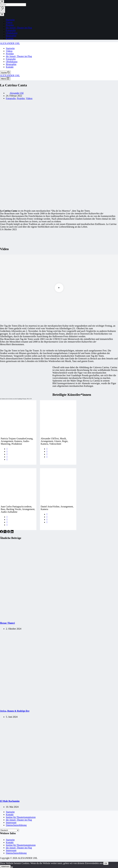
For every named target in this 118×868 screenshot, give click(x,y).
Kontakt (10, 67)
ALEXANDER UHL (10, 43)
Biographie (11, 64)
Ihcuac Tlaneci (7, 623)
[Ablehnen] (12, 867)
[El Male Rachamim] (57, 795)
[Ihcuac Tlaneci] (57, 617)
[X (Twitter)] (5, 532)
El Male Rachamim (10, 801)
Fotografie (11, 59)
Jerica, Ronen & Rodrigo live (15, 711)
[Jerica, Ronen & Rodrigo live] (57, 705)
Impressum (11, 822)
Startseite (10, 48)
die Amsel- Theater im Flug (19, 56)
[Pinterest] (9, 532)
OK (106, 863)
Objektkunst (12, 62)
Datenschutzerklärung (16, 825)
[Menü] (5, 79)
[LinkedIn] (12, 532)
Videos (9, 51)
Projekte (10, 54)
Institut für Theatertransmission (21, 817)
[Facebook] (2, 532)
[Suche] (5, 72)
